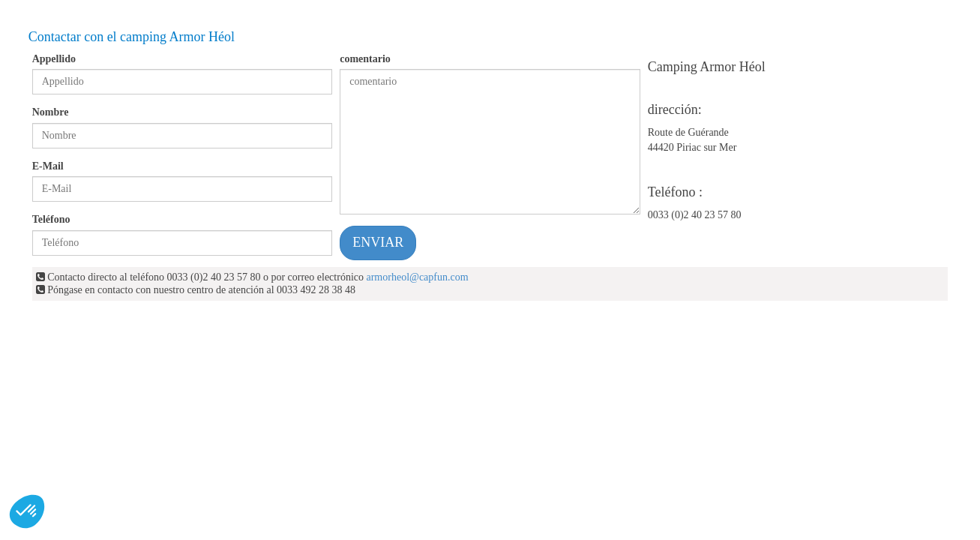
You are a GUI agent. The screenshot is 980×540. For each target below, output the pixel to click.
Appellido (54, 59)
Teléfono (51, 219)
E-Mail (48, 166)
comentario (365, 59)
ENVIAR (378, 242)
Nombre (51, 112)
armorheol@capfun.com (417, 277)
